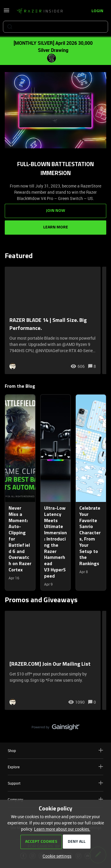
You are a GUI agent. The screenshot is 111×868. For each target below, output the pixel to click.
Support (55, 783)
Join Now (55, 211)
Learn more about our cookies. (62, 829)
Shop (55, 750)
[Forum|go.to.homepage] (40, 11)
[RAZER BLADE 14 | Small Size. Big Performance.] (53, 320)
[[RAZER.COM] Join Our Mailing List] (53, 660)
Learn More (56, 227)
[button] (55, 856)
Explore (55, 767)
